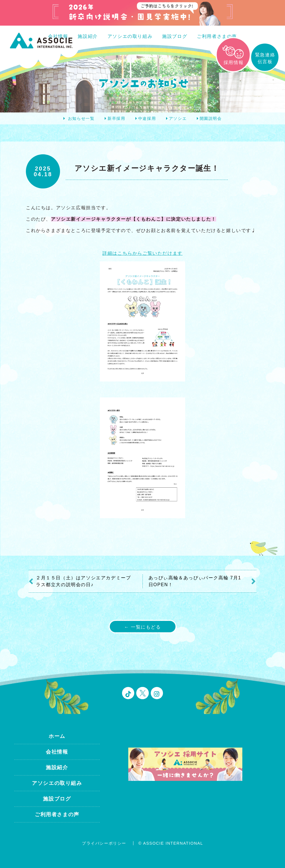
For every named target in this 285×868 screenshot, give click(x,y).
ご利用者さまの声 (217, 36)
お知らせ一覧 (81, 118)
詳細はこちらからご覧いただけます (142, 253)
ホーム (57, 736)
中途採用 (147, 118)
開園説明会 (211, 118)
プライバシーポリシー (104, 843)
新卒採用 (116, 118)
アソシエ (178, 118)
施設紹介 (88, 36)
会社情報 (57, 752)
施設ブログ (175, 36)
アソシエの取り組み (130, 36)
